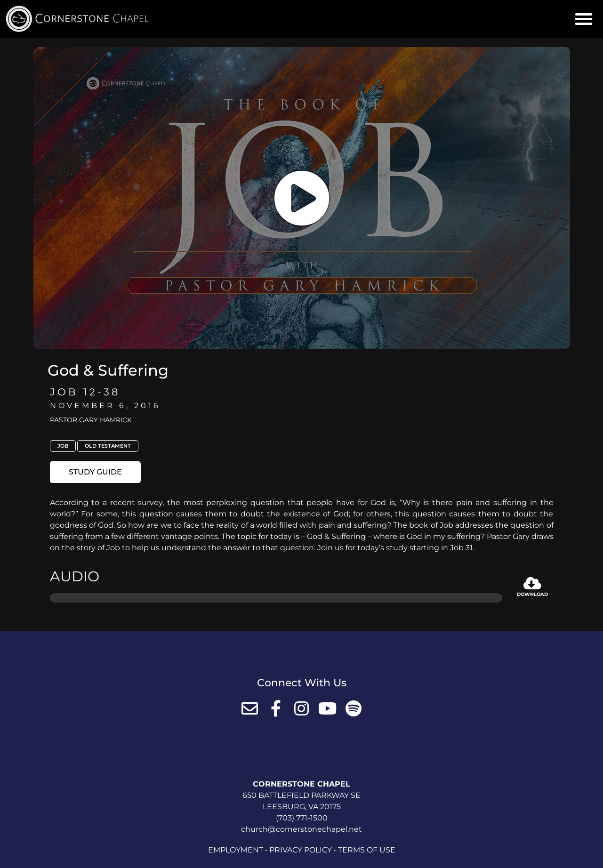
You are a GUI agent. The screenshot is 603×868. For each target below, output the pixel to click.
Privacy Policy (301, 850)
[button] (584, 19)
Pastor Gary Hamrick (91, 420)
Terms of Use (367, 850)
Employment (236, 850)
